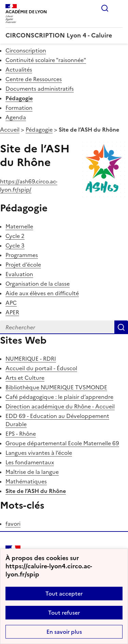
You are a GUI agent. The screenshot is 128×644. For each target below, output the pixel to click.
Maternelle (19, 226)
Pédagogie (19, 98)
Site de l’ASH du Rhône (36, 491)
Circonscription (26, 50)
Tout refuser (64, 613)
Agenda (16, 117)
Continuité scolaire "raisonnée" (46, 60)
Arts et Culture (25, 378)
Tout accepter (64, 594)
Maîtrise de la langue (32, 472)
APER (12, 312)
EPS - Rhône (21, 434)
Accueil (10, 130)
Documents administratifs (40, 89)
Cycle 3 (15, 245)
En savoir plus (64, 632)
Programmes (22, 255)
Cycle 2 (15, 236)
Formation (19, 108)
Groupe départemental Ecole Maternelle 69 (62, 443)
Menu (118, 8)
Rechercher (105, 8)
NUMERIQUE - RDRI (31, 359)
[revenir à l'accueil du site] (64, 35)
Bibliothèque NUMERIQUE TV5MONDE (56, 387)
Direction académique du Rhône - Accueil (60, 406)
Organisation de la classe (38, 284)
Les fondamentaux (30, 462)
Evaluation (19, 274)
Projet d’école (23, 265)
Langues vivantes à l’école (39, 453)
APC (11, 303)
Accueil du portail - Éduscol (41, 368)
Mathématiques (26, 481)
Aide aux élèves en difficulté (42, 293)
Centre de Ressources (34, 79)
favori (13, 524)
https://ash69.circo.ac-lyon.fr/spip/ (29, 185)
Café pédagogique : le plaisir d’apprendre (59, 397)
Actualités (19, 70)
